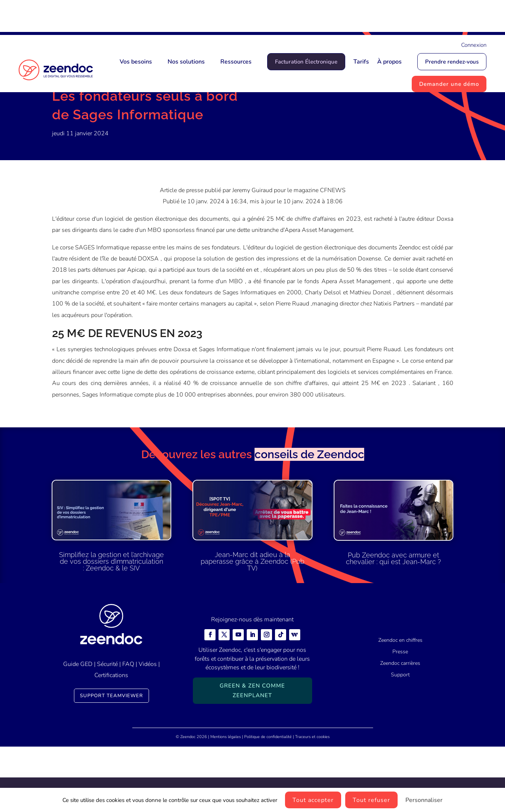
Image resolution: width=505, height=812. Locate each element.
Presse (118, 121)
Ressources (236, 62)
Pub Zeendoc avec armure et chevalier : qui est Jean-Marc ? (394, 624)
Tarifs (361, 62)
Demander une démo (449, 84)
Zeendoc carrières (400, 729)
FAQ (128, 729)
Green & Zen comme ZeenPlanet (252, 756)
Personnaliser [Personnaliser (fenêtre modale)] (424, 800)
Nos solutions (186, 62)
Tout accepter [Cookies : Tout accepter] (313, 800)
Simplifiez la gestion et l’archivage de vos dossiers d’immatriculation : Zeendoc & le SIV (111, 627)
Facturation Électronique (306, 62)
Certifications (111, 741)
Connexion (474, 45)
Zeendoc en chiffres (400, 706)
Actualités (90, 121)
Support (400, 740)
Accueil (62, 121)
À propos (389, 62)
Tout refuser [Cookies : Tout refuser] (371, 800)
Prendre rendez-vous (452, 62)
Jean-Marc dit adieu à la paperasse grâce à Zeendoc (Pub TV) (252, 627)
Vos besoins (136, 62)
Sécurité (107, 729)
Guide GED (78, 729)
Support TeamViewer (111, 761)
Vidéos (148, 729)
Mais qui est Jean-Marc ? (291, 17)
